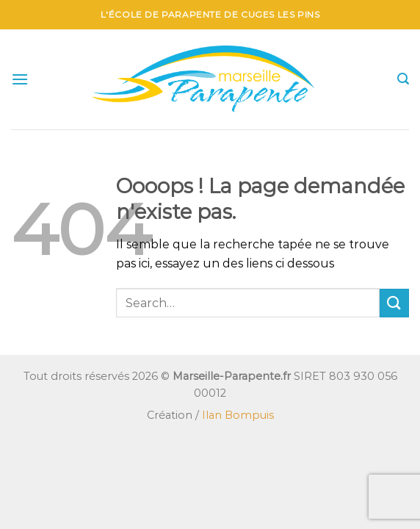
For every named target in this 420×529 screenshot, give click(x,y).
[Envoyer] (394, 303)
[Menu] (20, 79)
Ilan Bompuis (238, 415)
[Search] (403, 79)
